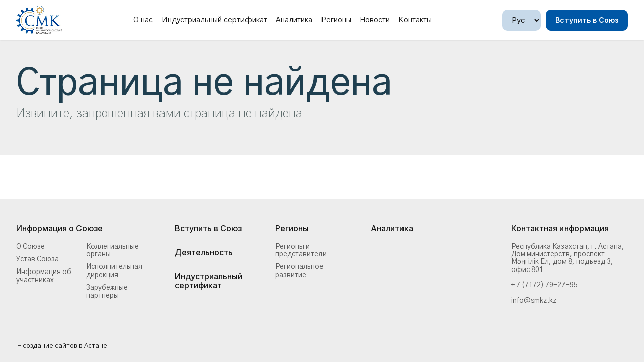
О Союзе (30, 247)
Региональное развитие (299, 271)
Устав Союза (37, 259)
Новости (375, 20)
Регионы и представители (301, 251)
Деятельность (204, 253)
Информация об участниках (44, 276)
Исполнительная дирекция (114, 271)
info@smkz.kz (534, 301)
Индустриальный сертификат (214, 20)
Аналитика (294, 20)
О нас (143, 20)
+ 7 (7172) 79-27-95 (544, 285)
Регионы (336, 20)
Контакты (415, 20)
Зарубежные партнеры (107, 291)
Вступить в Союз (587, 20)
